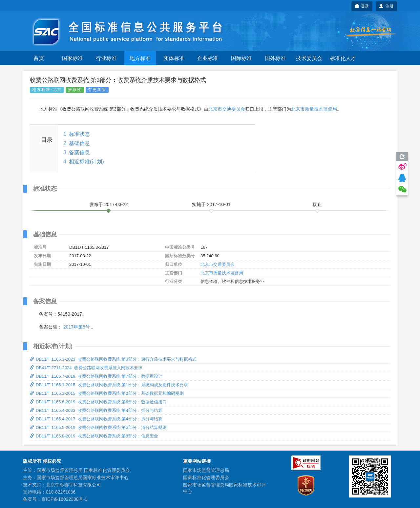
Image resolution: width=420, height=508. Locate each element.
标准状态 (79, 134)
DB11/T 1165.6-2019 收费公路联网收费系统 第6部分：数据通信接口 (98, 402)
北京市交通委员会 (227, 109)
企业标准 (208, 58)
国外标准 (275, 58)
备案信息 (79, 152)
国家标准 (73, 58)
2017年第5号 (77, 327)
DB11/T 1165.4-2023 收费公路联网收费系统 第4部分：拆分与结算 (96, 410)
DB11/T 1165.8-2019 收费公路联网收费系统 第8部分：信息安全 (94, 436)
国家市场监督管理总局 (206, 470)
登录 (362, 6)
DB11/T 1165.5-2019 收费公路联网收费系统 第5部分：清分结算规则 (98, 427)
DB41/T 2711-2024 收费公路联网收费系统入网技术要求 (86, 368)
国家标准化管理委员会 (206, 477)
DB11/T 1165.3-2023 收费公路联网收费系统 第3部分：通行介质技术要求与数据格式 (113, 359)
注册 (386, 6)
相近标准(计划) (86, 162)
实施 (211, 204)
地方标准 (140, 58)
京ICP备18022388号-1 (64, 499)
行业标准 (106, 58)
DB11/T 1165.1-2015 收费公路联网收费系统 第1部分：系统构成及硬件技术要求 (109, 385)
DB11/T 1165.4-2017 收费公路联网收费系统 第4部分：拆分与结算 (96, 419)
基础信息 (79, 143)
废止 (317, 204)
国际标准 (241, 58)
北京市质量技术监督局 (314, 109)
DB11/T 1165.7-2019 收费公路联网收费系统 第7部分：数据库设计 (96, 376)
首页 (39, 58)
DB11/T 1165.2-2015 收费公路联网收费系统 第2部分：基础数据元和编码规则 (107, 393)
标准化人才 (343, 58)
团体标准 (174, 58)
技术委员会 (309, 58)
